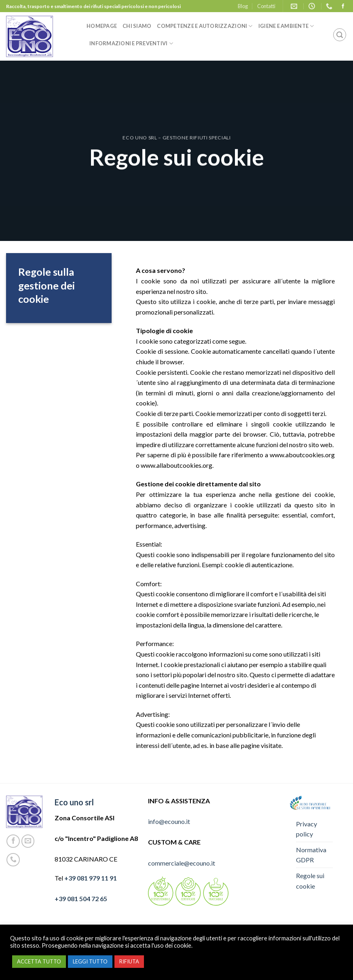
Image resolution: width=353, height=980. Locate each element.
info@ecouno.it (169, 821)
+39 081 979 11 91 (91, 878)
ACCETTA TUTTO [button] (39, 961)
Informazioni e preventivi (131, 43)
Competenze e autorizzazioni (205, 26)
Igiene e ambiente (286, 26)
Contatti (266, 6)
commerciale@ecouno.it (182, 863)
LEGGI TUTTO (90, 961)
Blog (243, 6)
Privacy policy (306, 829)
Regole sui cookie (310, 881)
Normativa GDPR (311, 855)
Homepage (102, 26)
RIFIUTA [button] (129, 961)
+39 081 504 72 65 (81, 899)
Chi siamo (137, 26)
